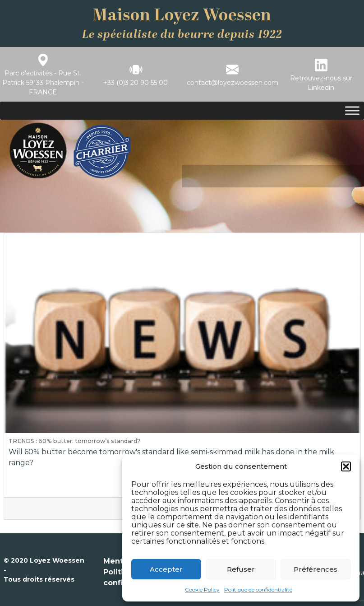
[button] (346, 466)
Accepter (166, 569)
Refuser (241, 569)
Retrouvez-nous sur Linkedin (321, 83)
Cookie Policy (202, 590)
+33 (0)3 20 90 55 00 (136, 83)
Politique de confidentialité (258, 590)
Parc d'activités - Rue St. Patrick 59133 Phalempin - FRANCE (43, 83)
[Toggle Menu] (352, 111)
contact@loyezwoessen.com (233, 83)
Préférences (316, 569)
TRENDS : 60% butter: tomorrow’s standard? (74, 441)
